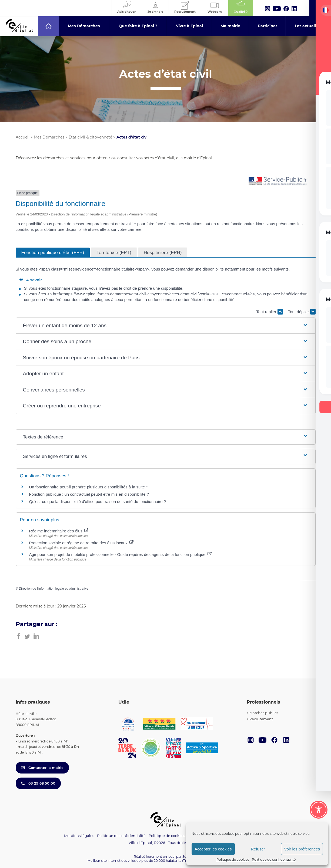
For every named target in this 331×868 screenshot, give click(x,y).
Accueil (23, 137)
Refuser (258, 849)
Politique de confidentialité (274, 859)
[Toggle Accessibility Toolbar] (319, 810)
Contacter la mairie (42, 768)
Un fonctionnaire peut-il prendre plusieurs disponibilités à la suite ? (89, 487)
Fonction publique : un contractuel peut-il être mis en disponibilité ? (89, 494)
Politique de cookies (233, 859)
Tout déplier (302, 312)
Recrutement (261, 719)
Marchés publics (264, 713)
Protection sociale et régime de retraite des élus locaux (81, 543)
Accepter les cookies (213, 849)
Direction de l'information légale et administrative (54, 589)
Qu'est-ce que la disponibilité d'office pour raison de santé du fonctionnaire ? (98, 501)
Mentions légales (79, 836)
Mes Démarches (49, 137)
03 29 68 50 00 (38, 783)
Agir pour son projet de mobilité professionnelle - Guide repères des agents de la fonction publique (120, 554)
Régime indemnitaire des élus (59, 531)
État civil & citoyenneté (90, 137)
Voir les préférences (302, 849)
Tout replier (269, 312)
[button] (166, 326)
